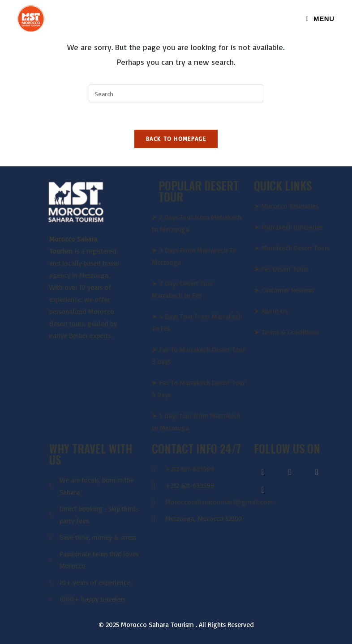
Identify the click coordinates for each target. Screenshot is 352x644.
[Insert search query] (176, 93)
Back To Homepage (176, 139)
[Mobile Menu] (320, 19)
